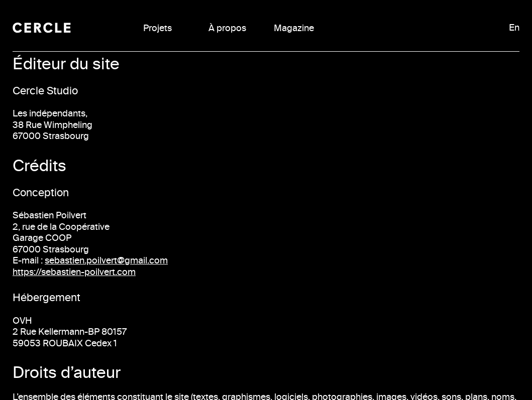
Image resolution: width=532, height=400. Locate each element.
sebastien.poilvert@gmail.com (106, 260)
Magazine (294, 28)
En (514, 28)
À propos (227, 28)
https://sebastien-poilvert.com (74, 272)
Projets (157, 28)
